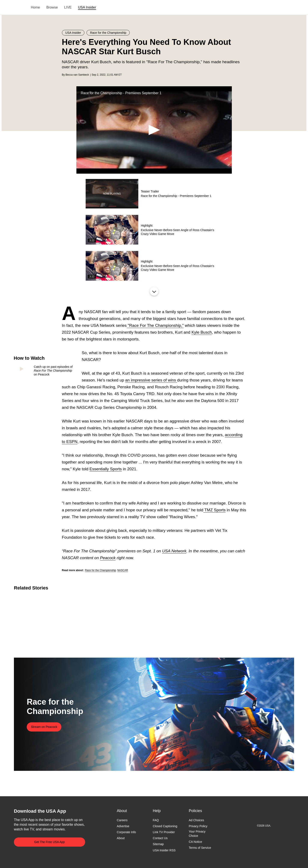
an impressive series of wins (151, 380)
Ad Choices (196, 820)
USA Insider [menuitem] (87, 7)
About (121, 838)
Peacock (108, 558)
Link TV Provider (164, 832)
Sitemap (158, 844)
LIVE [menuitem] (68, 7)
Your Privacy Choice (197, 834)
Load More (154, 291)
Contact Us (160, 838)
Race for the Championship (100, 570)
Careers (122, 820)
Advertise (123, 826)
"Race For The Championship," (155, 325)
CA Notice (195, 842)
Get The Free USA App (50, 842)
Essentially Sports (106, 469)
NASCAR (123, 570)
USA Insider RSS (164, 850)
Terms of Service (200, 848)
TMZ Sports (215, 510)
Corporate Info (126, 832)
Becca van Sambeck (77, 75)
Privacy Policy (198, 826)
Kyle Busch (202, 332)
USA (20, 8)
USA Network (174, 551)
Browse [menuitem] (52, 7)
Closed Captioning (165, 826)
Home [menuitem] (35, 7)
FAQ (156, 820)
